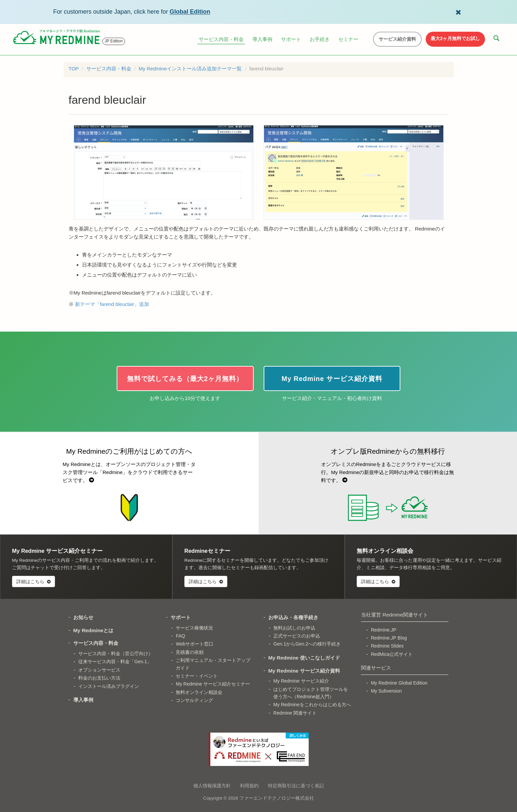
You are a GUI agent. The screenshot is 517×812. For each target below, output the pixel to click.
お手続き (320, 39)
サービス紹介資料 (397, 39)
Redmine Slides (387, 646)
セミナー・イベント (197, 676)
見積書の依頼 (190, 652)
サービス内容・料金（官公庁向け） (116, 654)
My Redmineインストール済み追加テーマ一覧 (190, 69)
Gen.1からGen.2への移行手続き (307, 644)
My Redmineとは (93, 630)
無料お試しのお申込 (294, 628)
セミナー (348, 39)
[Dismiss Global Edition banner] (458, 12)
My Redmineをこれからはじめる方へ (312, 705)
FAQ (180, 636)
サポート (291, 39)
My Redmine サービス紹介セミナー (213, 684)
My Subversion (386, 691)
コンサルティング (194, 700)
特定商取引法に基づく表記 (296, 786)
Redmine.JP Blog (389, 638)
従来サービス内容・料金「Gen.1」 (115, 662)
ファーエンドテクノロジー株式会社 (277, 798)
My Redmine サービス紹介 (301, 681)
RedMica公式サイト (392, 654)
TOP (74, 69)
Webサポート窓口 (194, 644)
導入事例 (262, 39)
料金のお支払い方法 (99, 678)
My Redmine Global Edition (399, 683)
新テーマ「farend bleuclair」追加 (112, 304)
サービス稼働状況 (194, 628)
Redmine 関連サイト (295, 713)
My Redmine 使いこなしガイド (304, 658)
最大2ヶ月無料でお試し (455, 38)
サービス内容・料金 (221, 39)
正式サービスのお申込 (297, 636)
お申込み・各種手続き (293, 617)
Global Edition (190, 12)
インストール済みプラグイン (109, 686)
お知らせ (83, 617)
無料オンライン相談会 (199, 692)
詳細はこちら (33, 581)
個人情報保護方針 (212, 786)
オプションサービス (99, 670)
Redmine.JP (384, 630)
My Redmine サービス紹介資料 (304, 671)
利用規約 (249, 786)
